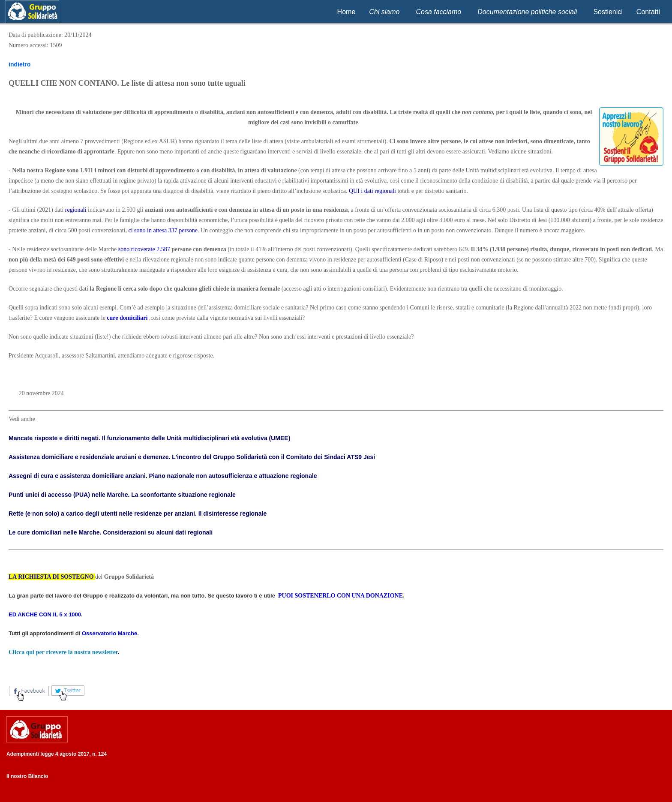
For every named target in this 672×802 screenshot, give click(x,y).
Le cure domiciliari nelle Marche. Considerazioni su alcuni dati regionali (111, 532)
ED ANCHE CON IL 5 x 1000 (45, 614)
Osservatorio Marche (109, 633)
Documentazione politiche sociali (527, 12)
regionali (76, 210)
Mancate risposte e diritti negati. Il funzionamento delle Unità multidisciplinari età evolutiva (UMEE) (149, 438)
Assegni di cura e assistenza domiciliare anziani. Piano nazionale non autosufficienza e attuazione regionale (163, 476)
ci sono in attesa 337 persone (163, 230)
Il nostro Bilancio (27, 776)
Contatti (648, 12)
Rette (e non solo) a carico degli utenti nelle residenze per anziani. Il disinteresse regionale (138, 514)
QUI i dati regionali (372, 191)
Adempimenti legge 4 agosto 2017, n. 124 (57, 754)
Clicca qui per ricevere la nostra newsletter (63, 652)
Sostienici (608, 12)
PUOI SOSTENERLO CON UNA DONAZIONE (340, 596)
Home (346, 12)
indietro (19, 64)
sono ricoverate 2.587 (144, 249)
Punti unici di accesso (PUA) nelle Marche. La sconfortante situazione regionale (122, 495)
